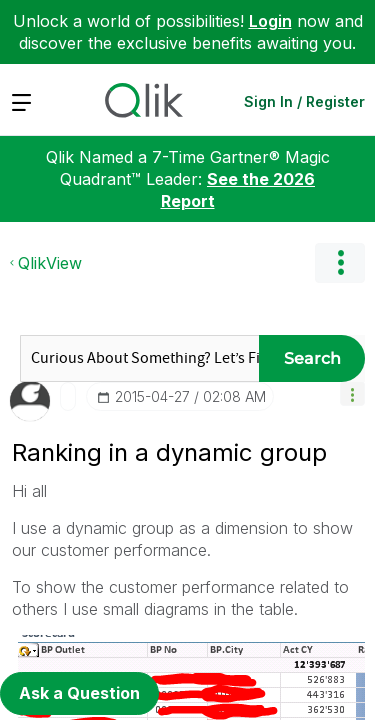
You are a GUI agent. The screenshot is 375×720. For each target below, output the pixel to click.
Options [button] (340, 263)
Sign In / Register (304, 101)
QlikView (50, 263)
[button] (352, 393)
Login (270, 21)
